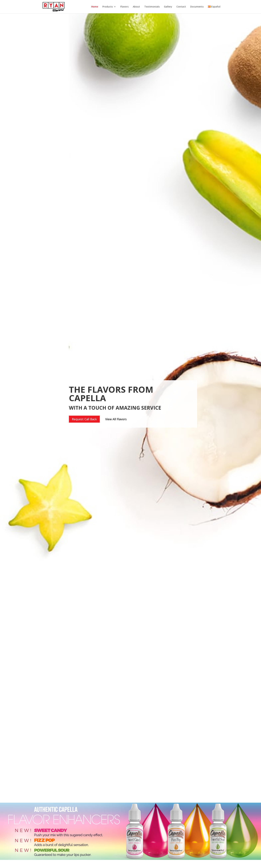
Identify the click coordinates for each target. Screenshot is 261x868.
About (136, 7)
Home (95, 7)
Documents (197, 7)
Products (108, 7)
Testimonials (152, 7)
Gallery (168, 7)
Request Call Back (84, 419)
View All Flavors (116, 419)
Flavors (124, 7)
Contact (181, 7)
